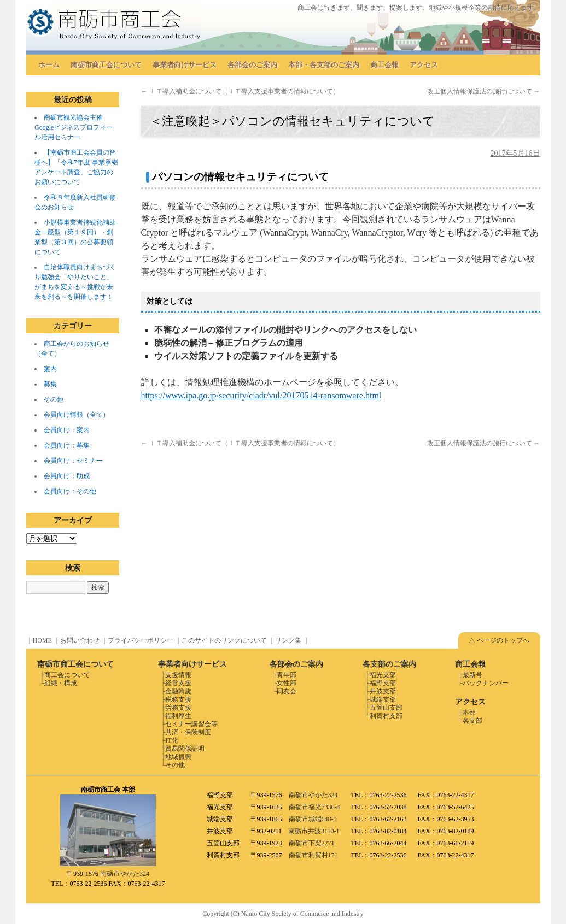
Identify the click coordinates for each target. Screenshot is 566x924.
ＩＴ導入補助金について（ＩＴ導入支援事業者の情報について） (240, 91)
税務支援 (178, 699)
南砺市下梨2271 (312, 843)
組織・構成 (61, 683)
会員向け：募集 (67, 445)
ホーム (49, 65)
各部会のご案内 (252, 65)
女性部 (287, 683)
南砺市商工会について (106, 65)
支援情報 (178, 675)
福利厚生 (178, 716)
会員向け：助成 (67, 476)
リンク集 (288, 640)
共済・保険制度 (188, 732)
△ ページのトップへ (499, 640)
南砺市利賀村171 (313, 855)
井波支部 (383, 691)
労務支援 (178, 708)
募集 (50, 384)
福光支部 (383, 675)
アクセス (424, 65)
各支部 (472, 721)
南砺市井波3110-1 (314, 831)
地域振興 (178, 757)
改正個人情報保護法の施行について (484, 91)
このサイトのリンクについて (224, 640)
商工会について (67, 675)
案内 (50, 369)
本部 (469, 713)
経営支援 (178, 683)
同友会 (287, 691)
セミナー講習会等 (191, 724)
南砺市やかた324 (125, 874)
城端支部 (383, 699)
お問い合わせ (80, 640)
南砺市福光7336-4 (314, 807)
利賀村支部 (386, 716)
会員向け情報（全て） (77, 415)
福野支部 (383, 683)
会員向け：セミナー (73, 461)
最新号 (472, 675)
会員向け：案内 (67, 430)
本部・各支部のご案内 (324, 65)
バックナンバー (486, 683)
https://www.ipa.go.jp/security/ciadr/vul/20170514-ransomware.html (261, 395)
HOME (42, 640)
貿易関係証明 (185, 749)
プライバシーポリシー (141, 640)
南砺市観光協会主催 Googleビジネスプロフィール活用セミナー (74, 127)
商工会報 (384, 65)
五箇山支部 (386, 708)
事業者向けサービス (185, 65)
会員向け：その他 (70, 491)
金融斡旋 (178, 691)
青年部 (287, 675)
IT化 (171, 740)
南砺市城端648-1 (313, 819)
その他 (54, 399)
